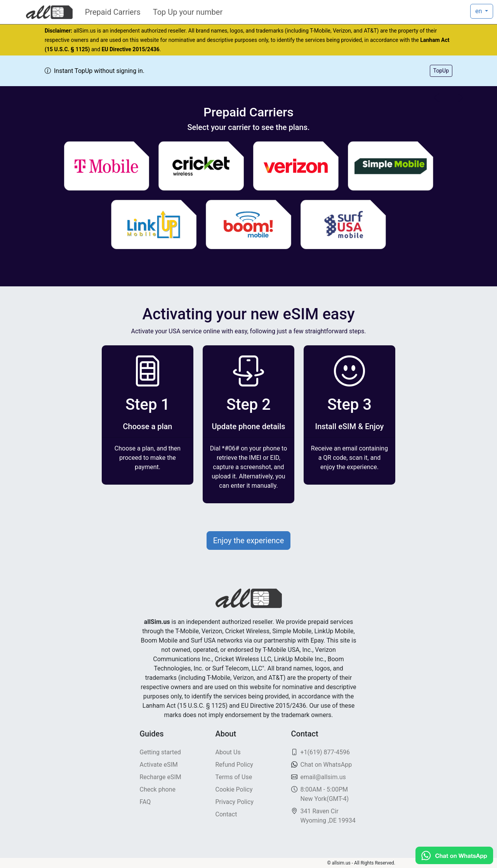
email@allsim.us (323, 777)
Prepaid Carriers (113, 12)
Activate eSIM (159, 765)
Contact (226, 814)
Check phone (158, 789)
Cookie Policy (234, 789)
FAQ (145, 802)
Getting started (160, 752)
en (479, 11)
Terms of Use (234, 777)
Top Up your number (188, 12)
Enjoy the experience (249, 541)
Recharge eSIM (161, 777)
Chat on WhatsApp (326, 765)
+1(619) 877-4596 (325, 752)
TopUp (441, 71)
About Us (228, 752)
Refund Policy (234, 765)
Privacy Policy (235, 802)
